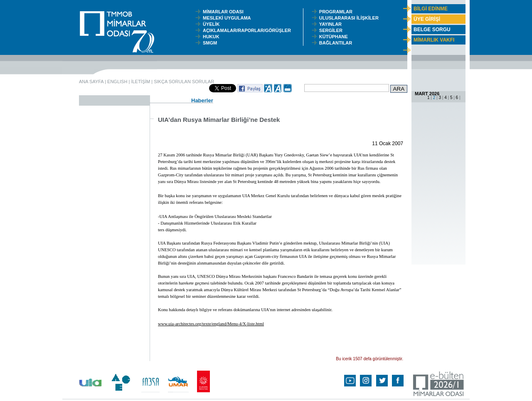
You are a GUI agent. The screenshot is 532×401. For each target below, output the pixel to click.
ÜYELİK (212, 24)
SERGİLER (332, 30)
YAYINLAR (332, 24)
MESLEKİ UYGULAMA (229, 18)
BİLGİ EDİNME (431, 9)
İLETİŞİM (140, 82)
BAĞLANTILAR (337, 43)
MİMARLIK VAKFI (434, 40)
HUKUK (212, 37)
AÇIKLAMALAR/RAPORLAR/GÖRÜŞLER (249, 30)
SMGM (211, 43)
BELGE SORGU (432, 30)
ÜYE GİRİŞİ (427, 19)
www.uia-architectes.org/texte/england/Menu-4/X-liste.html (211, 324)
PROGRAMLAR (338, 12)
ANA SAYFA (91, 82)
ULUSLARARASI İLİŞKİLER (351, 18)
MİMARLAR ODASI (225, 12)
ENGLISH (117, 82)
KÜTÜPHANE (335, 37)
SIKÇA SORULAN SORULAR (184, 82)
